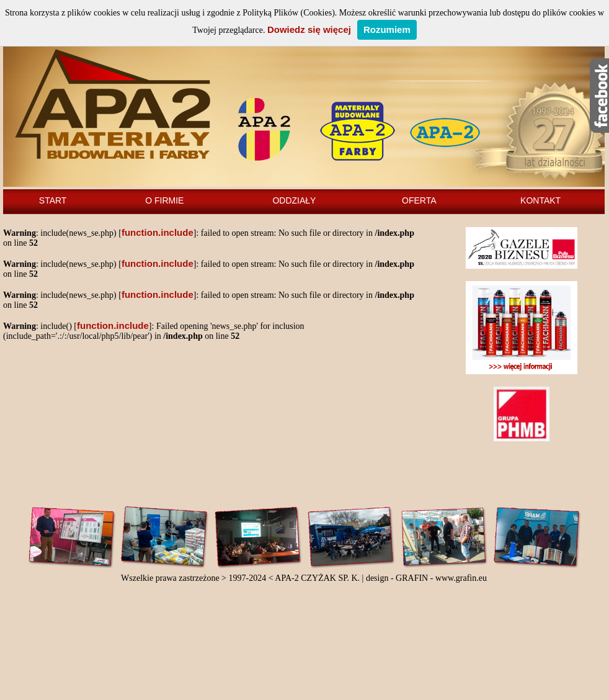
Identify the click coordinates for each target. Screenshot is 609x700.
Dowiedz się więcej (309, 29)
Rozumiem (387, 29)
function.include (158, 232)
